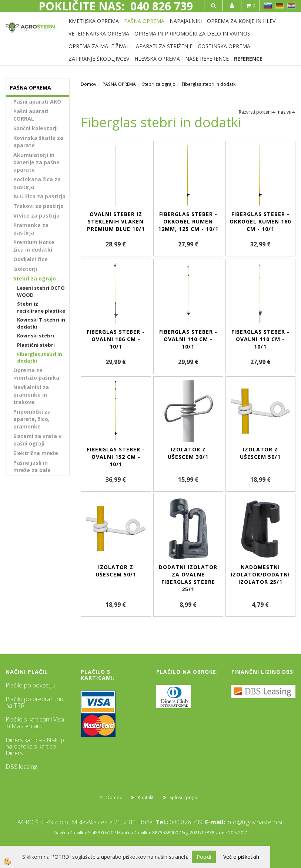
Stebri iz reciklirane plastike (41, 307)
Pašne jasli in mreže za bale (32, 466)
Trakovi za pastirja (39, 206)
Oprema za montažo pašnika (36, 374)
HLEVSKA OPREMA (157, 59)
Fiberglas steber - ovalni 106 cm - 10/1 (116, 339)
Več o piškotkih (241, 857)
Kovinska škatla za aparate (38, 142)
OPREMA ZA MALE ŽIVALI (100, 46)
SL (268, 6)
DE (280, 6)
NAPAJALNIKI (186, 21)
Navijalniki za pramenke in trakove (31, 395)
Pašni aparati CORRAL (31, 115)
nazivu (287, 112)
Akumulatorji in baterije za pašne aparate (36, 162)
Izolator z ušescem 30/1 (188, 453)
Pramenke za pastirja (31, 229)
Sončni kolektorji (36, 128)
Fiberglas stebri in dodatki (40, 358)
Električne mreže (36, 453)
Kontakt (146, 798)
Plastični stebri (36, 345)
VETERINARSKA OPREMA (99, 33)
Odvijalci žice (31, 259)
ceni (270, 112)
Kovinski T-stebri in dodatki (41, 323)
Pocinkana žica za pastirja (37, 183)
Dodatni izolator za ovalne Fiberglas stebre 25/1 (188, 578)
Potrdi (204, 857)
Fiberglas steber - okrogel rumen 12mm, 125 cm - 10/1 (188, 221)
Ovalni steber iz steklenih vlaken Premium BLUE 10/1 (116, 221)
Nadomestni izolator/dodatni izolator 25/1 (260, 574)
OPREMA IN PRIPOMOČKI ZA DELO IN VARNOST (194, 33)
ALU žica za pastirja (39, 196)
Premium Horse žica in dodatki (34, 246)
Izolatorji (25, 269)
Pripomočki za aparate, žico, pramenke (32, 419)
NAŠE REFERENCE (207, 59)
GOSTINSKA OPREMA (224, 46)
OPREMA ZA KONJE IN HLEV (241, 21)
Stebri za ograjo (35, 278)
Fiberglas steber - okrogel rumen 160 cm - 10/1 (260, 221)
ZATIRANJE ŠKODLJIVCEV (99, 59)
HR (291, 6)
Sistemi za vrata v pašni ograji (37, 440)
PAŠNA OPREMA (144, 21)
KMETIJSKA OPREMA (94, 21)
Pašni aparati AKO (37, 102)
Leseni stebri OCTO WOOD (41, 291)
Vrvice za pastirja (36, 216)
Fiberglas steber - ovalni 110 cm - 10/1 (188, 339)
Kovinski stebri (36, 336)
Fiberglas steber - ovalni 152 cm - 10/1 (116, 457)
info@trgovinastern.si (254, 822)
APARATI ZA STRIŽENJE (164, 46)
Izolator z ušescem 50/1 (260, 453)
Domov (88, 84)
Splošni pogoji (185, 798)
